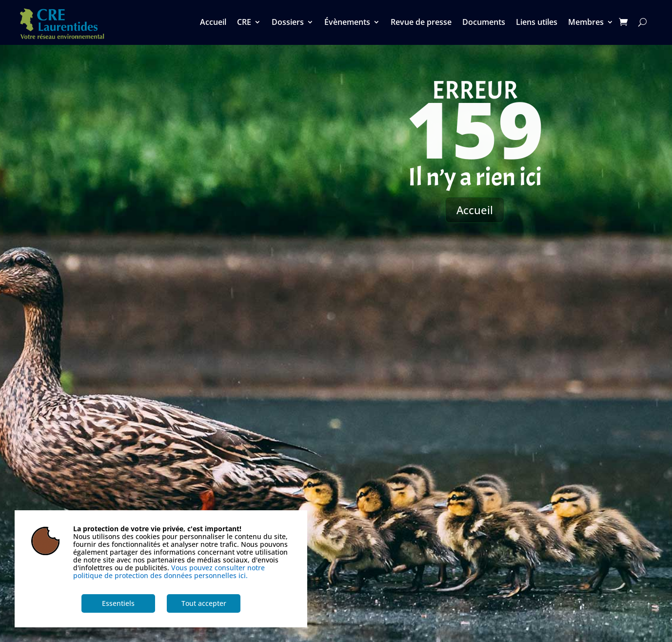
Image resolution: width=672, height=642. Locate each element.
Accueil (213, 23)
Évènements (347, 23)
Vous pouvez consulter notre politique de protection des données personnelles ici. (169, 572)
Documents (484, 23)
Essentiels (118, 603)
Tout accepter (204, 603)
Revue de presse (421, 23)
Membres (586, 23)
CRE (244, 23)
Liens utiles (537, 23)
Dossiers (288, 23)
